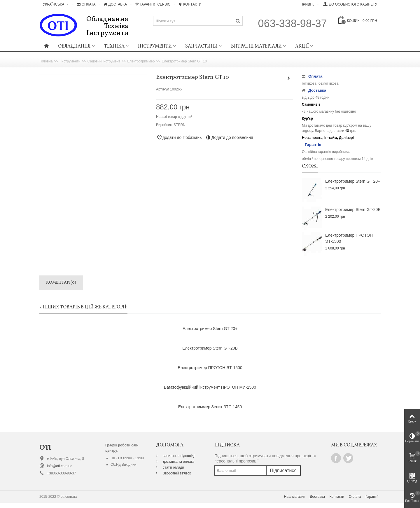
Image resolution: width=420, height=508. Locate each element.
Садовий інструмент (104, 61)
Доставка (116, 4)
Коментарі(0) (61, 283)
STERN (180, 125)
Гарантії (372, 497)
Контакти (190, 4)
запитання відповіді (178, 456)
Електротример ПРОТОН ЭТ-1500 (349, 238)
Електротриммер (141, 61)
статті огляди (173, 467)
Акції (302, 46)
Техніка (114, 46)
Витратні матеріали (256, 46)
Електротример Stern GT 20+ (353, 181)
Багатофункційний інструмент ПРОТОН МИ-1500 (210, 387)
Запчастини (201, 46)
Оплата (86, 4)
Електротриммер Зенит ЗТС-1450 (210, 407)
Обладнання (74, 46)
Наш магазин (295, 497)
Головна (46, 61)
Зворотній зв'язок (176, 473)
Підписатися (283, 471)
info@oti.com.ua (60, 466)
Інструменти (155, 46)
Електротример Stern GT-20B (353, 210)
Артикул (163, 89)
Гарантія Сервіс (153, 4)
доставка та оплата (178, 462)
